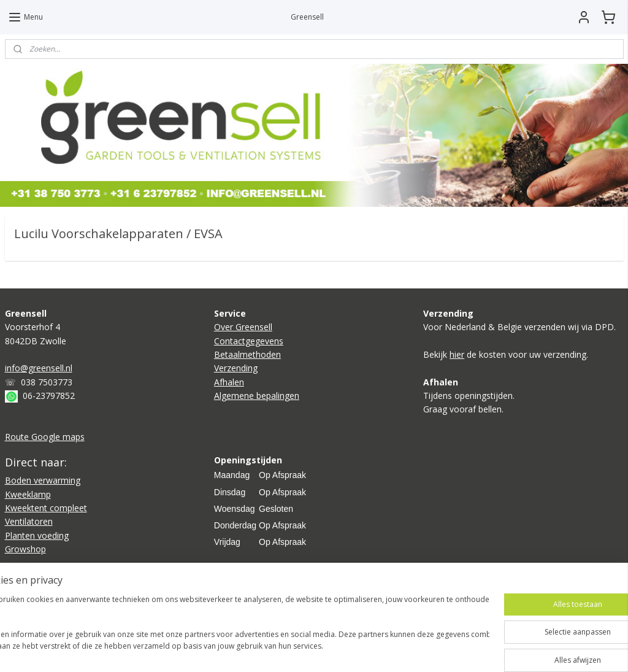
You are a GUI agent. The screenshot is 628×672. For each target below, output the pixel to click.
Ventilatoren (29, 521)
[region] (233, 629)
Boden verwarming (43, 480)
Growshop (25, 549)
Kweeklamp (28, 494)
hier (457, 354)
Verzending (236, 368)
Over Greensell (243, 327)
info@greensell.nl (39, 368)
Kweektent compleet (46, 508)
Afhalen (229, 382)
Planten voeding (37, 535)
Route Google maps (45, 437)
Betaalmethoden (247, 354)
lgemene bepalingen (259, 396)
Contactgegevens (249, 341)
